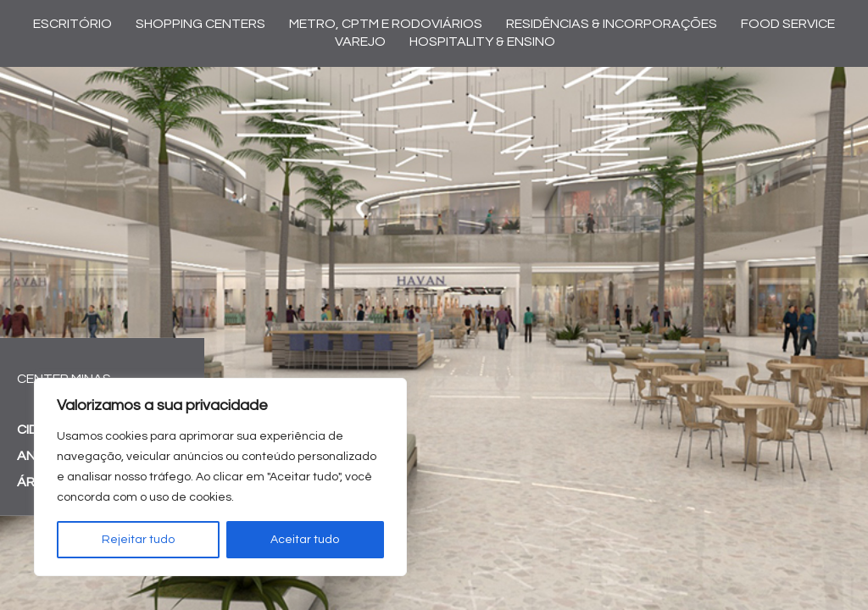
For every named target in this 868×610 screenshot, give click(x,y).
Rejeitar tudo (138, 540)
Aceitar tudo (305, 540)
